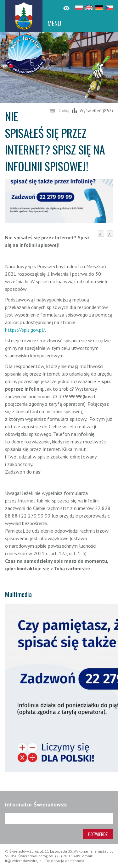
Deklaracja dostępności (66, 861)
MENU (54, 23)
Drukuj (63, 111)
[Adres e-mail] (59, 818)
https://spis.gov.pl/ (25, 330)
